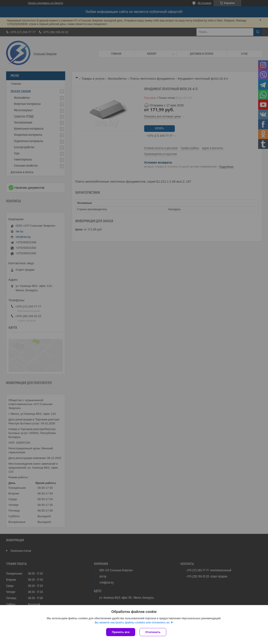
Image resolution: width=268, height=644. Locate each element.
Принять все (121, 632)
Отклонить (153, 632)
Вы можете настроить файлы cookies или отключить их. (133, 622)
